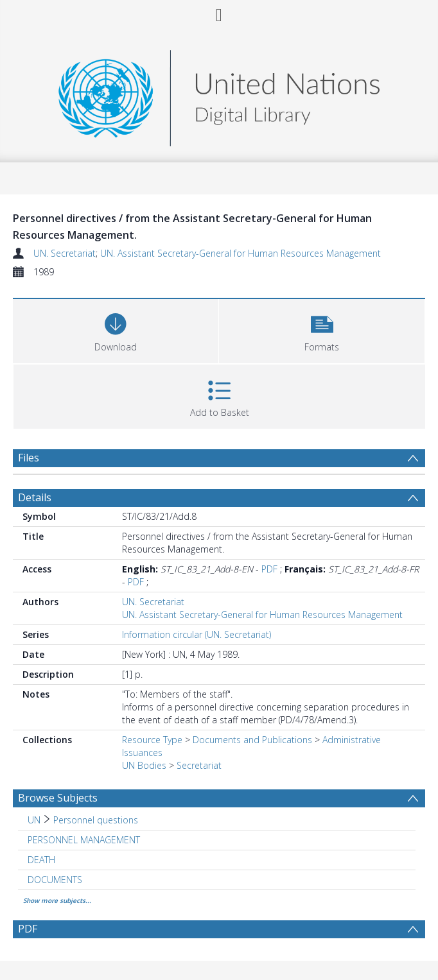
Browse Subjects (58, 798)
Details (35, 497)
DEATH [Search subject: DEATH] (41, 860)
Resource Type (152, 740)
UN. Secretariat (65, 253)
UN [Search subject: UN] (34, 820)
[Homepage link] (219, 95)
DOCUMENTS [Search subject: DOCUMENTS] (55, 880)
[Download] (116, 330)
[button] (322, 330)
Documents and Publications (252, 740)
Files (29, 458)
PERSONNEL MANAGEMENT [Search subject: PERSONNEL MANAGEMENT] (84, 840)
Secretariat (199, 765)
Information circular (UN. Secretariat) (197, 634)
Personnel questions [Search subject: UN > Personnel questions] (96, 820)
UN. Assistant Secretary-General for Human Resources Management (241, 253)
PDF (269, 569)
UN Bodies (144, 765)
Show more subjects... (57, 900)
